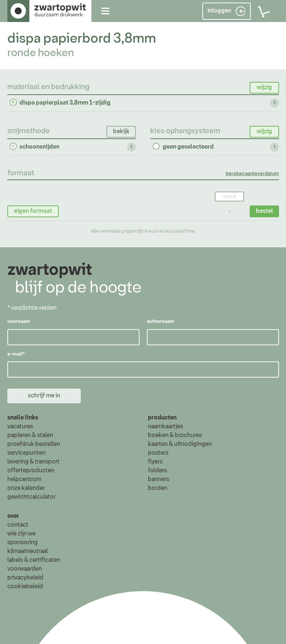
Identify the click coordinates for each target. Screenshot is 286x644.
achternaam (160, 322)
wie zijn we (21, 534)
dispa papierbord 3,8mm (82, 39)
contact (18, 525)
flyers (155, 462)
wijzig (264, 87)
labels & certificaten (34, 560)
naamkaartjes (166, 427)
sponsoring (23, 542)
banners (159, 480)
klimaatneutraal (28, 551)
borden (158, 488)
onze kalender (26, 488)
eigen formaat (33, 211)
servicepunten (26, 453)
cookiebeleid (25, 586)
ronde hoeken (41, 53)
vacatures (20, 427)
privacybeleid (25, 578)
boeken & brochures (175, 436)
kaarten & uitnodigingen (180, 444)
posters (158, 453)
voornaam (19, 322)
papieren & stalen (30, 436)
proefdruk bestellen (34, 444)
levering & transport (33, 462)
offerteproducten (31, 471)
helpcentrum (24, 480)
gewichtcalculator (31, 497)
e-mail (16, 354)
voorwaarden (25, 569)
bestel (264, 211)
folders (158, 471)
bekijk (121, 131)
